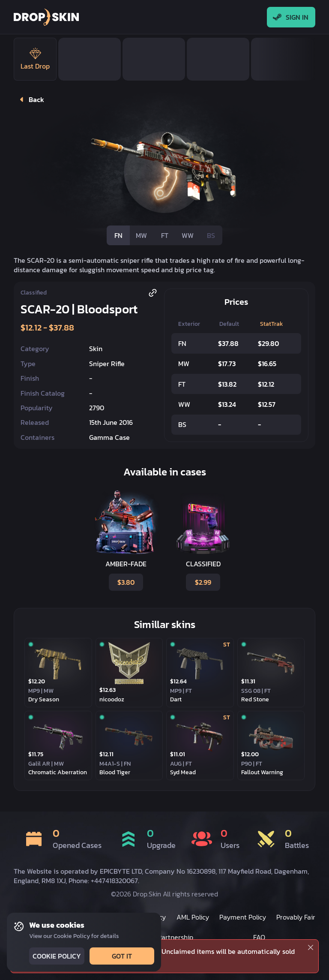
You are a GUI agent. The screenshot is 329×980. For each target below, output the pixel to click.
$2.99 (202, 582)
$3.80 (125, 582)
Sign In (291, 17)
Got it (121, 956)
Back (30, 99)
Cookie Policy (56, 956)
